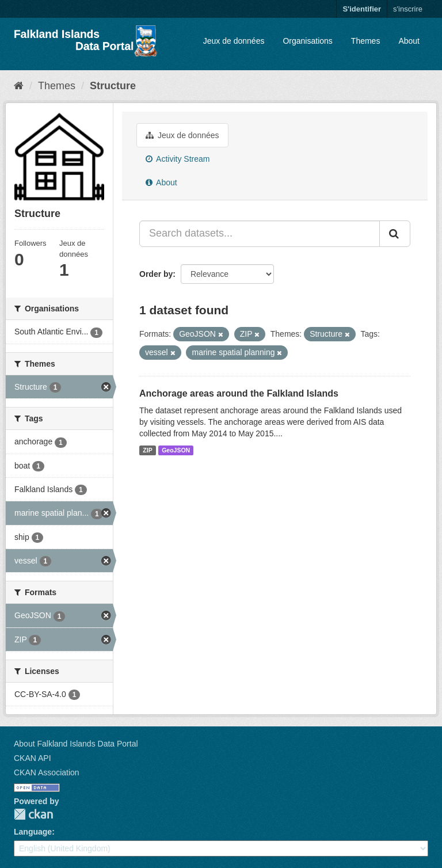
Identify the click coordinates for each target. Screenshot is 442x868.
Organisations (307, 41)
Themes (366, 41)
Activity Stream (178, 159)
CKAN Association (47, 772)
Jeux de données (234, 41)
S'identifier (362, 9)
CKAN (33, 814)
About (409, 41)
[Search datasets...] (260, 234)
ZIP (147, 450)
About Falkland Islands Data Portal (76, 744)
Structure (113, 86)
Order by (156, 274)
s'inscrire (408, 9)
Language (33, 832)
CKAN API (33, 758)
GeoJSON (176, 450)
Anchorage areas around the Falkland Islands (239, 393)
